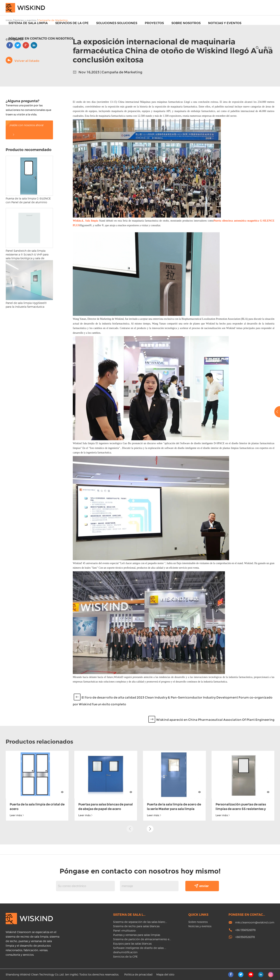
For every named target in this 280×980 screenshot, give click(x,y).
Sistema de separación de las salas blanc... (140, 922)
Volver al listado (23, 60)
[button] (150, 742)
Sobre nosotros (186, 23)
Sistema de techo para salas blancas (136, 926)
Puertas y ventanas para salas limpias (137, 935)
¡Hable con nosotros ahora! (26, 130)
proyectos (154, 23)
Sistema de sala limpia (28, 23)
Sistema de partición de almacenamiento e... (142, 939)
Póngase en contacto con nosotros (41, 39)
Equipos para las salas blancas (132, 944)
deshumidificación (125, 952)
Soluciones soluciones (117, 23)
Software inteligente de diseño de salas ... (140, 948)
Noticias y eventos (225, 23)
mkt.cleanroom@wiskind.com (255, 922)
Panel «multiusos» (125, 931)
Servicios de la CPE (72, 23)
